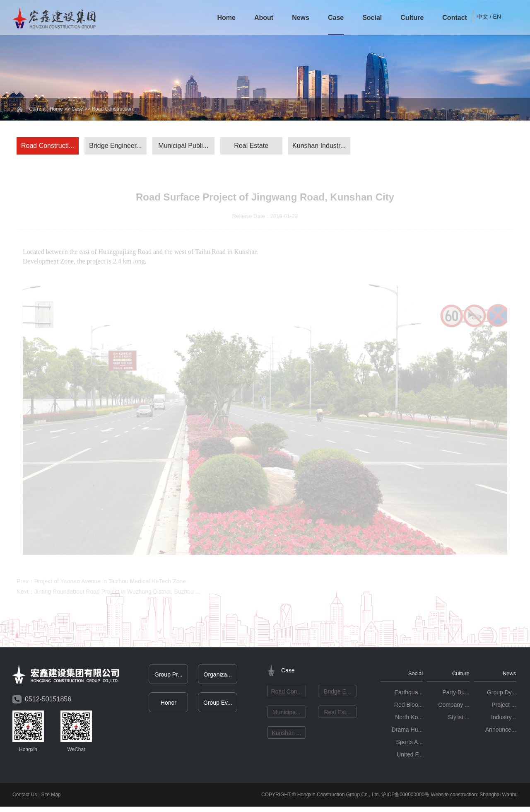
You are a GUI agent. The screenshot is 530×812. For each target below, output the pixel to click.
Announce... (501, 731)
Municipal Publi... (183, 146)
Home (226, 18)
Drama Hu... (407, 731)
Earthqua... (409, 694)
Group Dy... (502, 694)
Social (372, 18)
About (264, 18)
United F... (410, 756)
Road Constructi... (48, 146)
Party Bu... (456, 694)
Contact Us (25, 796)
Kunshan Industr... (319, 146)
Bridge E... (337, 693)
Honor (169, 704)
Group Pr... (169, 676)
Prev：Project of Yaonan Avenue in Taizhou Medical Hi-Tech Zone (101, 583)
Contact (455, 18)
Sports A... (410, 744)
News (301, 18)
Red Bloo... (408, 706)
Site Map (51, 796)
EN (497, 17)
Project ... (504, 706)
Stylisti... (459, 719)
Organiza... (218, 676)
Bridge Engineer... (115, 146)
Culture (412, 18)
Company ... (454, 706)
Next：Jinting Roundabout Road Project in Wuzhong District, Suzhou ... (108, 593)
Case (336, 18)
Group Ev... (218, 704)
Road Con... (287, 693)
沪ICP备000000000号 (405, 796)
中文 (482, 17)
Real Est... (337, 714)
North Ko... (409, 719)
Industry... (503, 719)
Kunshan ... (286, 735)
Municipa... (287, 714)
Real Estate (251, 146)
